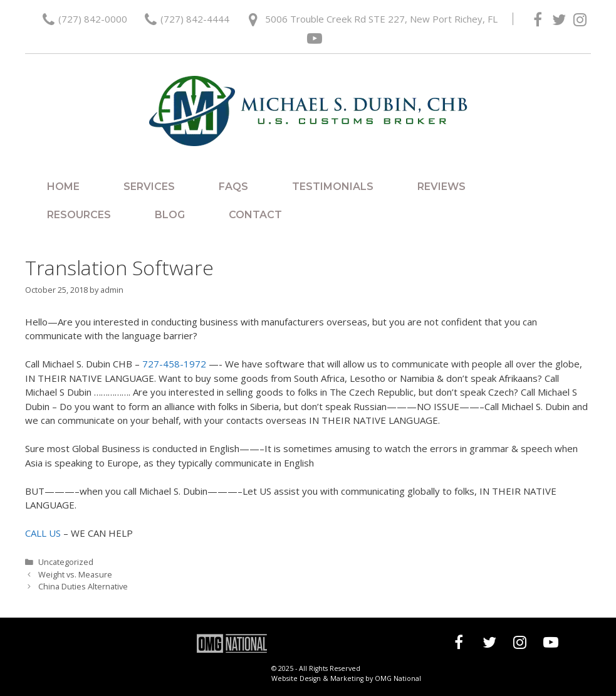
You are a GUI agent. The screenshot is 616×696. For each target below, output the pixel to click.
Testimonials (333, 187)
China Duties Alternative (83, 586)
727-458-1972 (174, 364)
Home (63, 187)
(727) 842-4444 (195, 19)
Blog (170, 215)
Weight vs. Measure (75, 574)
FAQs (233, 187)
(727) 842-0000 (93, 19)
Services (149, 187)
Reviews (441, 187)
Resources (79, 215)
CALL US (43, 533)
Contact (255, 215)
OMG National (398, 678)
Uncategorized (66, 562)
